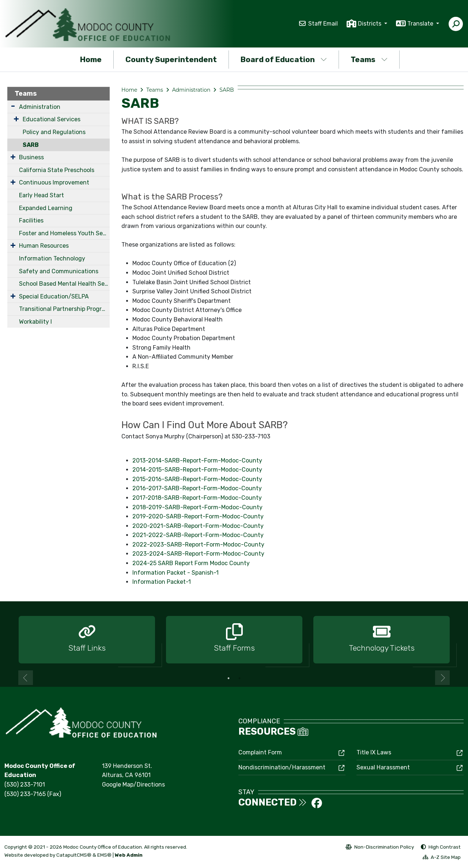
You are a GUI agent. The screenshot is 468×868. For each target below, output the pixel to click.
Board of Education (284, 59)
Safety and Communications (59, 271)
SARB (31, 145)
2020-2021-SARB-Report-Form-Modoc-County (198, 526)
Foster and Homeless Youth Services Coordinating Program (64, 233)
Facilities (31, 220)
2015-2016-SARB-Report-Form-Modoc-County (197, 479)
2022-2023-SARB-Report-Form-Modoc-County (198, 545)
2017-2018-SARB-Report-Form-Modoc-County (197, 498)
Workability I (35, 322)
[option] (87, 640)
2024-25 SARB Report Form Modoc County (191, 563)
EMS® (104, 855)
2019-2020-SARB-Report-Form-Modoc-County (198, 516)
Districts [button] (370, 24)
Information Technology (52, 258)
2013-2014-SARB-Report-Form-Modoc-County (197, 460)
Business (31, 157)
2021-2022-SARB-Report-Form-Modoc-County (198, 535)
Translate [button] (421, 24)
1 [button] (229, 678)
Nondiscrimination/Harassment (282, 767)
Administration (40, 107)
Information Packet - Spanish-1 (175, 573)
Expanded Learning (46, 208)
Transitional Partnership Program (64, 309)
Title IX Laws (374, 752)
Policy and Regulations (54, 132)
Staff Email (323, 24)
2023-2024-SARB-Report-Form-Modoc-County (198, 554)
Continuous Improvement (54, 182)
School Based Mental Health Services (64, 284)
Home (91, 59)
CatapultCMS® (74, 855)
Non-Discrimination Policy (380, 848)
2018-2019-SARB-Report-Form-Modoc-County (197, 507)
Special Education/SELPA (54, 296)
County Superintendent (171, 59)
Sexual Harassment (383, 767)
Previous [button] (26, 678)
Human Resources (44, 246)
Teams (369, 59)
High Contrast (445, 847)
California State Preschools (57, 170)
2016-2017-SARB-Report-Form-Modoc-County (197, 488)
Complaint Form (260, 752)
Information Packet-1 (162, 582)
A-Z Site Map (442, 858)
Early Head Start (41, 195)
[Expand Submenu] (13, 106)
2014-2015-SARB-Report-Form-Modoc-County (197, 470)
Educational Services (52, 119)
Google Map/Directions (133, 785)
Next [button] (442, 678)
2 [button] (239, 678)
